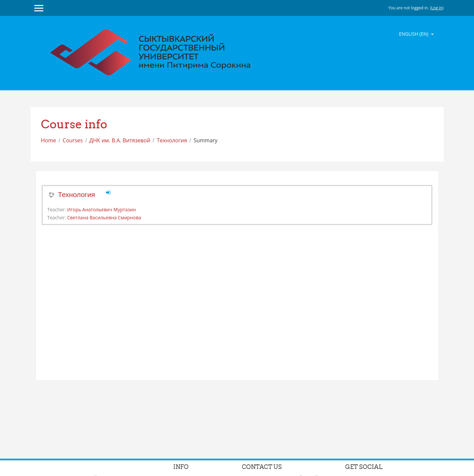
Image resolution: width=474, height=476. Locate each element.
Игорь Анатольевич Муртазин (102, 209)
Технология (172, 140)
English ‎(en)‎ (414, 34)
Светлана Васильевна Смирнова (104, 217)
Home (48, 140)
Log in (437, 8)
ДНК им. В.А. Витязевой (120, 140)
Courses (73, 140)
